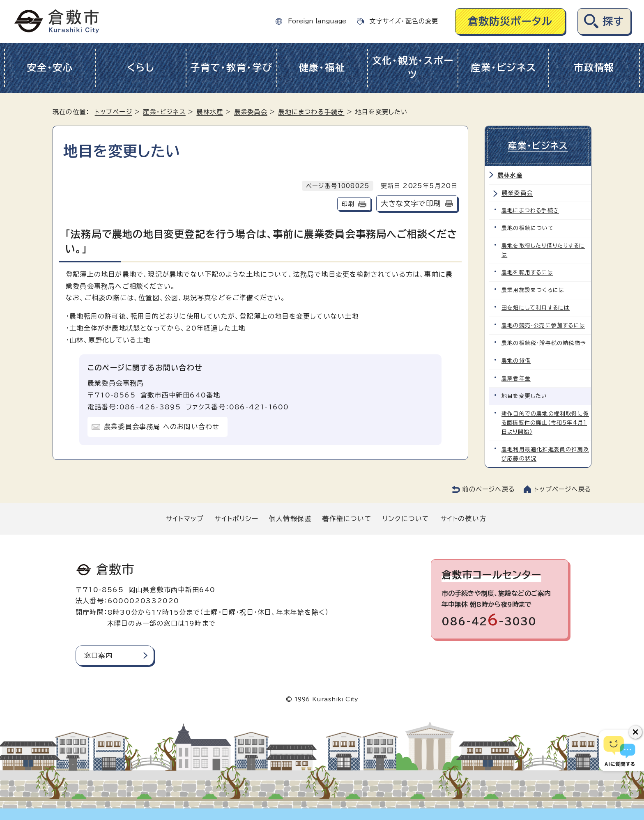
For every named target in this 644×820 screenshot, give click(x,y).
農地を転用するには (527, 272)
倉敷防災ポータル (510, 21)
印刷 (348, 204)
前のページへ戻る (489, 489)
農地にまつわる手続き (311, 112)
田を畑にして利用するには (536, 308)
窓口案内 (98, 655)
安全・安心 (50, 68)
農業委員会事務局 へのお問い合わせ (162, 427)
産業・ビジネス (503, 68)
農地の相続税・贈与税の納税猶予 (544, 343)
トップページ (114, 112)
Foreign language (317, 21)
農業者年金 (516, 378)
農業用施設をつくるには (533, 290)
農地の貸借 (516, 361)
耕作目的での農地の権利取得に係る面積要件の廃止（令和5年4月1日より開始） (545, 423)
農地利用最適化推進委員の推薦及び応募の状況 (545, 454)
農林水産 (210, 112)
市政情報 (594, 68)
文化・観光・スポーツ (413, 68)
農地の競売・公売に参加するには (543, 325)
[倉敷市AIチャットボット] (620, 751)
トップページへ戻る (563, 489)
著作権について (347, 519)
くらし (141, 68)
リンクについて (406, 519)
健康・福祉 (322, 68)
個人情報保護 (290, 519)
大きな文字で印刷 (411, 203)
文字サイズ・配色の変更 (404, 21)
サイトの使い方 (463, 519)
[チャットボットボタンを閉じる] (635, 732)
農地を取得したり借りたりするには (543, 250)
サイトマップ (185, 519)
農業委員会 (251, 112)
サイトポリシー (236, 519)
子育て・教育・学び (231, 68)
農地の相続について (528, 228)
